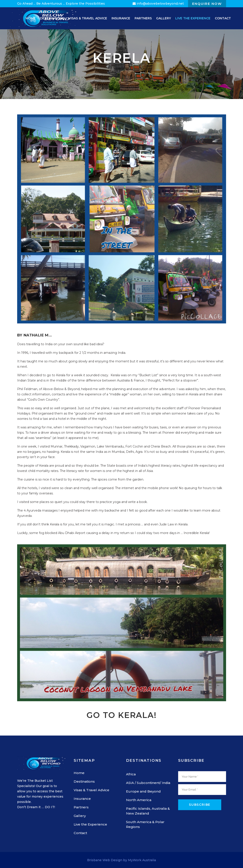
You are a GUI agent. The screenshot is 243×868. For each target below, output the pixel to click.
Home (79, 773)
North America (139, 800)
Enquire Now (207, 4)
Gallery (80, 816)
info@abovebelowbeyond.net (158, 4)
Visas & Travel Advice (91, 790)
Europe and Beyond (143, 791)
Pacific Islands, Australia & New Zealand (148, 811)
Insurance (82, 799)
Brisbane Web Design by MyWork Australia (121, 860)
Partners (81, 807)
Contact (80, 833)
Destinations (84, 781)
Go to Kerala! (121, 715)
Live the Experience (90, 824)
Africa (131, 774)
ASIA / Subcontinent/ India (148, 783)
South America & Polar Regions (145, 824)
